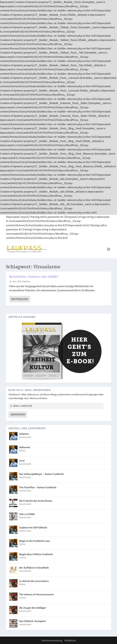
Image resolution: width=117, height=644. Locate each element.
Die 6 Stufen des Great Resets (36, 501)
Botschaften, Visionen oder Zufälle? (34, 277)
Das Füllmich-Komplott (32, 621)
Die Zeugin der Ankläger (33, 608)
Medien (27, 281)
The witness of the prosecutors (37, 594)
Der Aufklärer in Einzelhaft (34, 568)
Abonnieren (18, 415)
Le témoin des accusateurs (34, 581)
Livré (22, 461)
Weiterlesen (20, 299)
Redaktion (70, 641)
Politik (22, 451)
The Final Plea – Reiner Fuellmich (38, 487)
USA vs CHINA (27, 514)
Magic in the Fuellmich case (34, 541)
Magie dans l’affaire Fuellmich (36, 554)
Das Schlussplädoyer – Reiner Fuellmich (42, 474)
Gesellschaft (25, 437)
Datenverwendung (52, 641)
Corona (23, 558)
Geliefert (24, 434)
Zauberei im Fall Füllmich (33, 528)
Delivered (24, 447)
